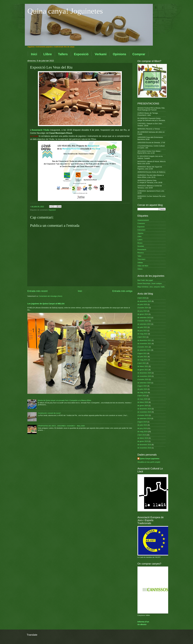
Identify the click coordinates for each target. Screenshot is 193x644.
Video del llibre (143, 266)
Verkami (101, 54)
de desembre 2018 (144, 445)
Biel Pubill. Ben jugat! (145, 280)
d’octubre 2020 (143, 379)
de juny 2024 (142, 311)
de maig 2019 (142, 432)
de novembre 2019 (144, 412)
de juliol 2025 (142, 304)
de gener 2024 (143, 314)
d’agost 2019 (142, 422)
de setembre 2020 (144, 383)
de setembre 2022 (144, 324)
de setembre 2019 (144, 418)
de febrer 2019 (143, 438)
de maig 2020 (142, 392)
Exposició (81, 54)
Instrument (141, 230)
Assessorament (143, 220)
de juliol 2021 (142, 357)
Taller (139, 256)
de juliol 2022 (142, 327)
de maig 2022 (142, 334)
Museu (140, 243)
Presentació (142, 249)
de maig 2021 (142, 360)
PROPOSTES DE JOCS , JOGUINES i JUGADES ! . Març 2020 (61, 426)
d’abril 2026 (142, 298)
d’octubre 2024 (143, 308)
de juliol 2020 (142, 389)
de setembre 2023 (144, 318)
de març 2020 (143, 399)
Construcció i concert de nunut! (49, 413)
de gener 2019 (143, 441)
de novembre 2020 (144, 376)
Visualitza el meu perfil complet (149, 462)
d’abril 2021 (142, 363)
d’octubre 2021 (143, 347)
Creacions (141, 223)
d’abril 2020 (142, 396)
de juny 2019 (142, 428)
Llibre (48, 54)
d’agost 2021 (142, 353)
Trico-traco (141, 259)
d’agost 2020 (142, 386)
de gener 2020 (143, 406)
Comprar (139, 54)
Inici (34, 54)
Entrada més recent (37, 291)
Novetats (141, 246)
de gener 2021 (143, 370)
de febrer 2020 (143, 402)
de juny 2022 (142, 331)
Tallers (63, 54)
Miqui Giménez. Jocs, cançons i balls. (151, 287)
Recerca (141, 253)
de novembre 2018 (144, 448)
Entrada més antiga (122, 291)
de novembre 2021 (144, 344)
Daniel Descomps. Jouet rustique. (150, 283)
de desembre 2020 (144, 373)
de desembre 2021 (144, 340)
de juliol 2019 (142, 425)
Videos (140, 269)
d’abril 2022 (142, 337)
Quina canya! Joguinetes (65, 11)
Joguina (140, 233)
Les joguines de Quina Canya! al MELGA (46, 304)
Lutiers (140, 240)
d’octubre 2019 (143, 415)
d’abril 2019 (142, 435)
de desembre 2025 (144, 301)
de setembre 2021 (144, 350)
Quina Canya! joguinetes (150, 459)
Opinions (119, 54)
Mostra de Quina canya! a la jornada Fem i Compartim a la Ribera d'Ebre (65, 400)
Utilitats (140, 263)
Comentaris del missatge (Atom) (50, 296)
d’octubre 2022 (143, 321)
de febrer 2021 (143, 366)
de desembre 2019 (144, 409)
